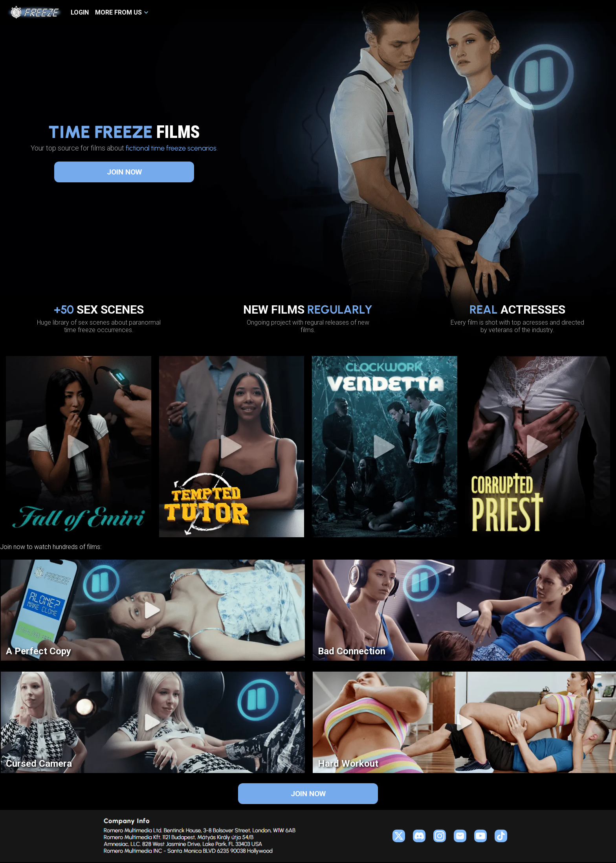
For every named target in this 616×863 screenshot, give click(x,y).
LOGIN (80, 12)
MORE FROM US (118, 12)
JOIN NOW (124, 172)
